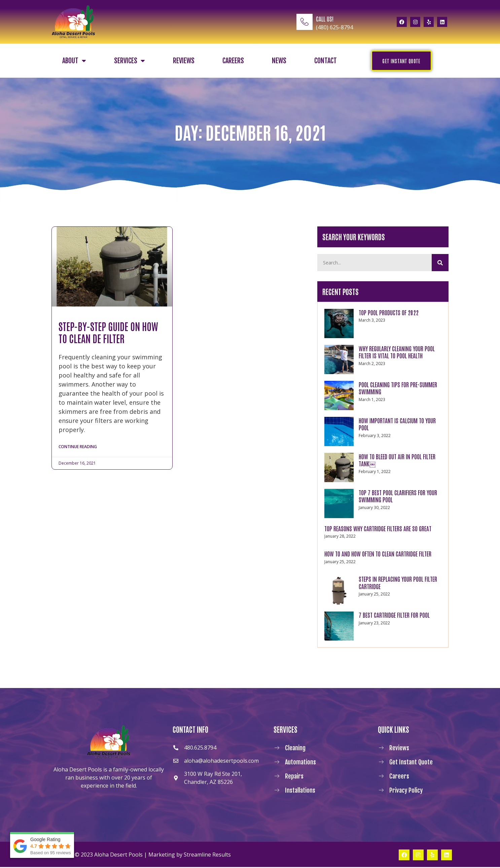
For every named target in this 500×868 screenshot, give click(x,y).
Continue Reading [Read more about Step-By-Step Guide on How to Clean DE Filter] (78, 447)
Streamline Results (207, 856)
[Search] (440, 263)
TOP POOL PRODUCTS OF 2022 (389, 313)
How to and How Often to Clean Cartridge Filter (378, 554)
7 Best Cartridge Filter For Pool (394, 616)
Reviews (184, 61)
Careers (233, 61)
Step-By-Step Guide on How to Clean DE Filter (108, 332)
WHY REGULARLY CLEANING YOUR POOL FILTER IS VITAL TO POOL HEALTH (397, 353)
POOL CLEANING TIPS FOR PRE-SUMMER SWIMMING (398, 389)
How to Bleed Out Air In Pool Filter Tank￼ (397, 461)
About (74, 61)
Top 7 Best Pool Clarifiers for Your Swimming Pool (398, 497)
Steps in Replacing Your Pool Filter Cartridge (398, 583)
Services (130, 61)
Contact (326, 61)
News (279, 61)
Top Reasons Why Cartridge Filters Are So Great (378, 529)
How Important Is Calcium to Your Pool (397, 425)
